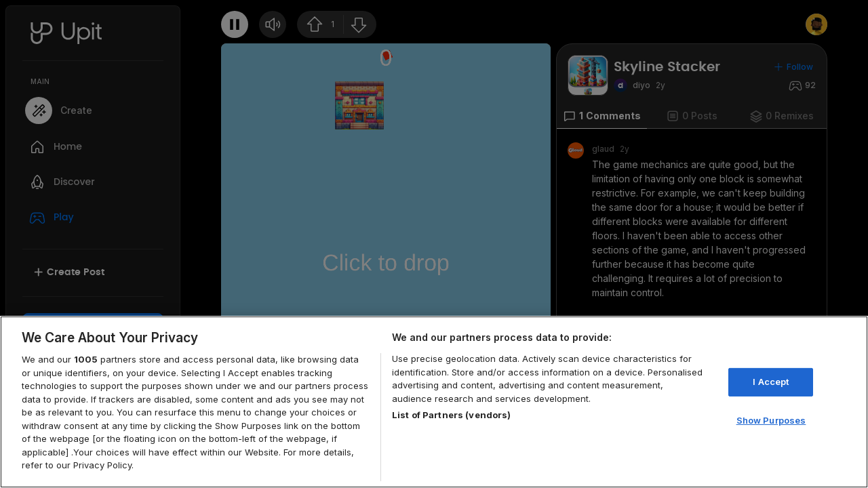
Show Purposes (771, 420)
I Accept (771, 382)
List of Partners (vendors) (451, 415)
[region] (434, 402)
